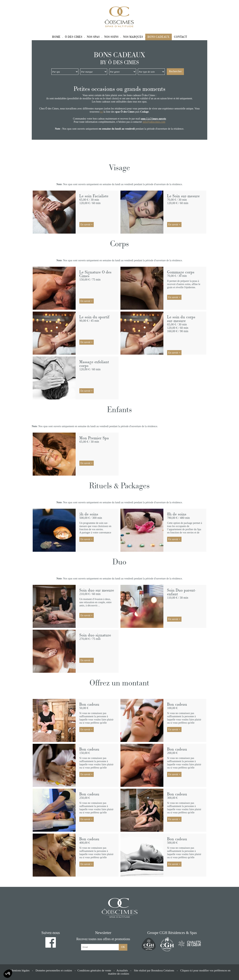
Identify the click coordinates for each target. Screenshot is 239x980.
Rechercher (175, 71)
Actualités (122, 970)
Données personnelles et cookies (54, 970)
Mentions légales (20, 970)
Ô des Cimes (74, 37)
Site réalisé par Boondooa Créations (154, 970)
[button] (8, 974)
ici (102, 112)
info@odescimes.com (154, 122)
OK (123, 947)
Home (56, 37)
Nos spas (93, 37)
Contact (181, 37)
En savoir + (87, 225)
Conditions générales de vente (94, 970)
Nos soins (111, 37)
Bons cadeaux (159, 37)
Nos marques (133, 37)
